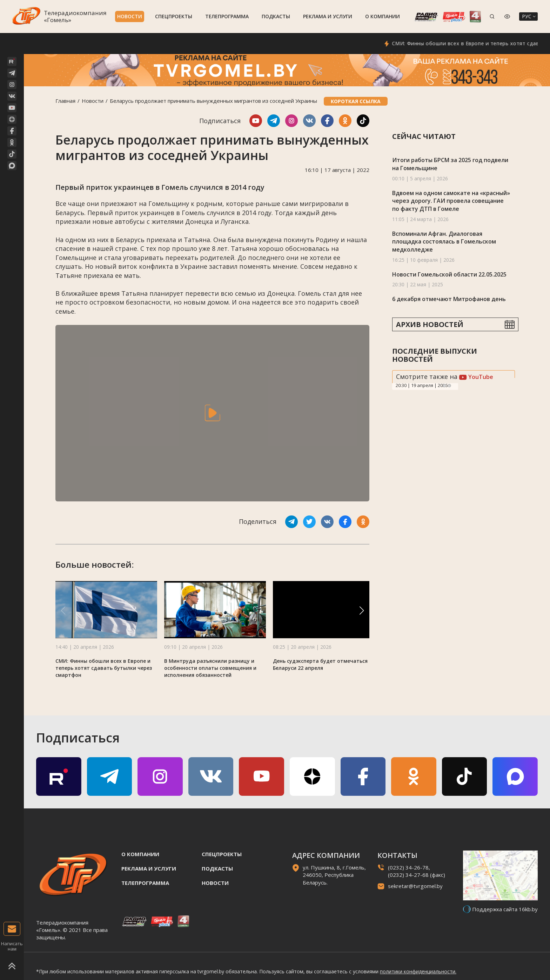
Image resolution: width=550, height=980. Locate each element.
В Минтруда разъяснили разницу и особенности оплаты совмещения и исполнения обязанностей (210, 668)
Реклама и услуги (328, 16)
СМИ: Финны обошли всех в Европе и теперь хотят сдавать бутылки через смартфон (104, 668)
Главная (65, 101)
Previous (444, 386)
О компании (383, 16)
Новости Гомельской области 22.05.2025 (449, 274)
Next (449, 386)
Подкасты (276, 16)
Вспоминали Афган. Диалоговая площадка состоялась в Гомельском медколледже (444, 242)
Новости (130, 16)
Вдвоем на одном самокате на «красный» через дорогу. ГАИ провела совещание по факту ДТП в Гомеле (451, 201)
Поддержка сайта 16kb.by (505, 909)
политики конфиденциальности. (418, 971)
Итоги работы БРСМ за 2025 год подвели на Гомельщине (450, 164)
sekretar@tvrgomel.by (415, 886)
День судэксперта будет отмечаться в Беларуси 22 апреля (323, 664)
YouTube (476, 377)
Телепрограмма (227, 16)
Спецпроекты (174, 16)
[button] (362, 611)
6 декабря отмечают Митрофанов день (449, 299)
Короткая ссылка (356, 101)
